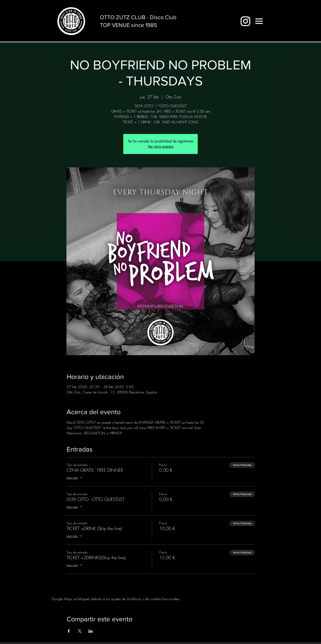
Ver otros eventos (161, 147)
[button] (259, 21)
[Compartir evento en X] (80, 631)
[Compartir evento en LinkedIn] (91, 631)
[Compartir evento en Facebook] (69, 631)
